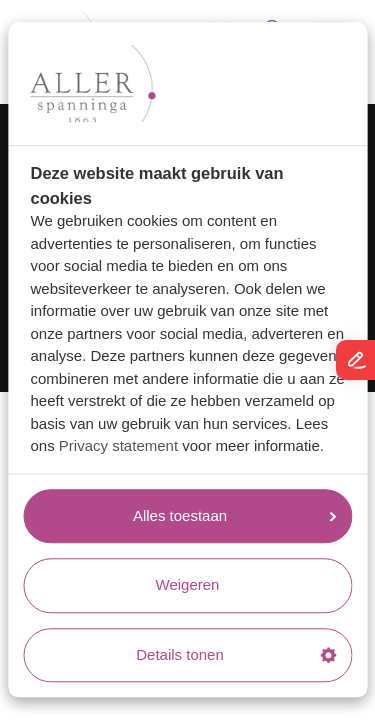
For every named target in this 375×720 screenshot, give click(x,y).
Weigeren (188, 585)
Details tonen (236, 654)
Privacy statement (118, 446)
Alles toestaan (234, 515)
